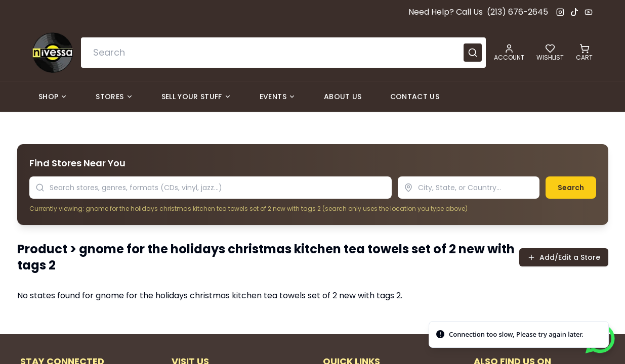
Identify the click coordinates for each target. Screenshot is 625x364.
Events (278, 97)
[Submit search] (473, 53)
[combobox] (283, 53)
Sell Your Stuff (196, 97)
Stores (114, 97)
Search (571, 188)
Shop (53, 97)
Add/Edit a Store (564, 257)
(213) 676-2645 (517, 12)
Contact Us (415, 97)
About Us (343, 97)
